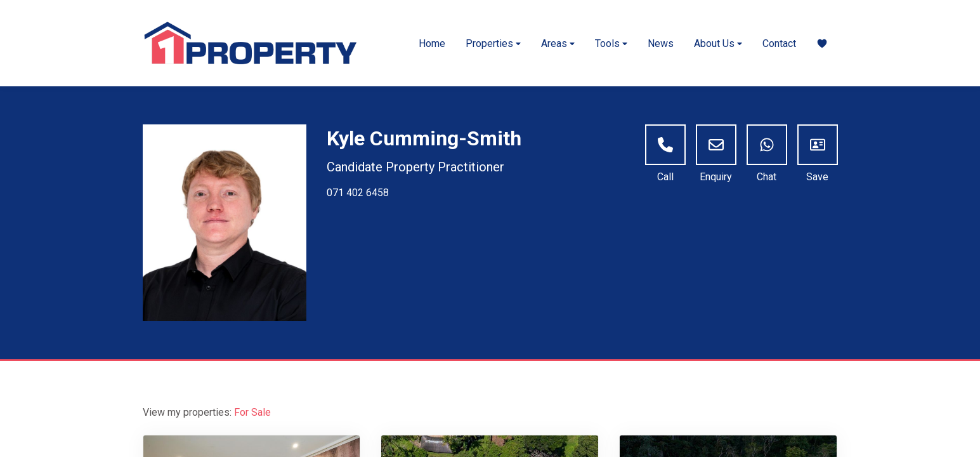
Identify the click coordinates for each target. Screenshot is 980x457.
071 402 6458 (358, 193)
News (661, 43)
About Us (718, 43)
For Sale (252, 412)
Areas (558, 43)
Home (432, 43)
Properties (493, 43)
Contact (779, 43)
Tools (611, 43)
